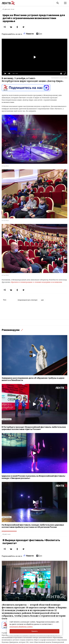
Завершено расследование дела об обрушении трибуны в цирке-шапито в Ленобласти (33, 379)
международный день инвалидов (27, 300)
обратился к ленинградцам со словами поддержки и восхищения (36, 282)
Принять (35, 631)
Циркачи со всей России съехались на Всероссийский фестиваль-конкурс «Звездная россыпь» (34, 477)
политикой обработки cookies (21, 627)
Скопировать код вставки (59, 78)
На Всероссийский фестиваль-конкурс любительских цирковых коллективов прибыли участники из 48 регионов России (33, 526)
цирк (42, 300)
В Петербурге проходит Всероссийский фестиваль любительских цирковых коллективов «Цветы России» (34, 428)
